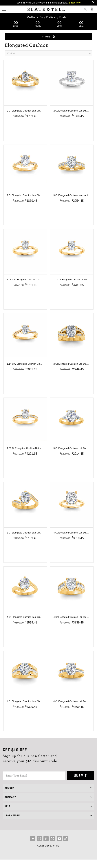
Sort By (49, 53)
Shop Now (75, 3)
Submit (80, 784)
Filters (49, 36)
